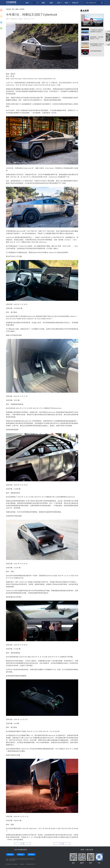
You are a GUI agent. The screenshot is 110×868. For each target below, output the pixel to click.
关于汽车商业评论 (21, 850)
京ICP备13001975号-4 (31, 864)
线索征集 (10, 854)
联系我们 (31, 854)
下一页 (62, 844)
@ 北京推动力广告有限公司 (12, 864)
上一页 (22, 844)
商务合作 (21, 854)
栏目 (13, 9)
